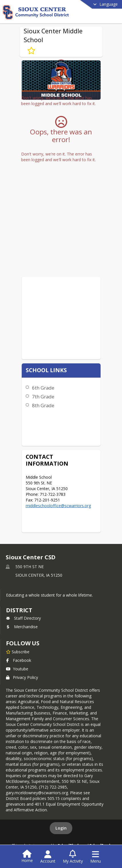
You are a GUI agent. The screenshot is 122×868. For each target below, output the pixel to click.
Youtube (17, 669)
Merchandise (22, 627)
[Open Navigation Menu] (96, 857)
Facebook (19, 660)
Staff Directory (23, 618)
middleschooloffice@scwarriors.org (58, 506)
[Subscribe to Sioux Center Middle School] (31, 51)
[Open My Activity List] (73, 857)
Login (61, 828)
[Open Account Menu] (48, 857)
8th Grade (43, 405)
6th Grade (43, 388)
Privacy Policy (22, 677)
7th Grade (43, 397)
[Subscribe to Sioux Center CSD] (18, 652)
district (19, 610)
